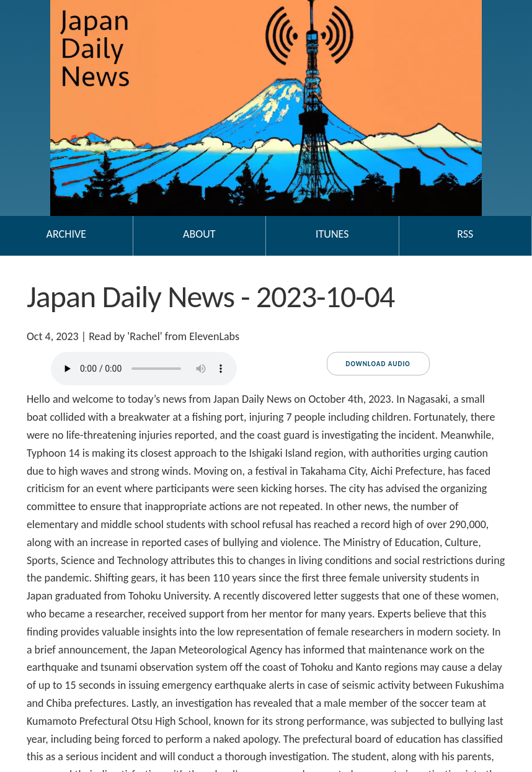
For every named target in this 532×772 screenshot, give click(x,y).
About (199, 234)
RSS (465, 234)
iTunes (332, 234)
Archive (66, 234)
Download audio (378, 364)
